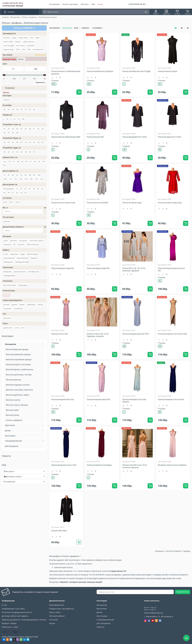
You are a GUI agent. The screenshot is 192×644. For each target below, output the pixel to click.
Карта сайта (55, 612)
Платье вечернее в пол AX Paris (171, 399)
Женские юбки (12, 410)
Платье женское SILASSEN (97, 203)
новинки (86, 28)
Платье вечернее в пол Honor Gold (172, 334)
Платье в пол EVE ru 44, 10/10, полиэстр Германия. (135, 466)
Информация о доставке (13, 609)
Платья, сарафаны (29, 17)
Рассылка (54, 620)
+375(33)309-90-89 (138, 4)
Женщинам (15, 17)
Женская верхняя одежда (17, 349)
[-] (53, 77)
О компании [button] (24, 482)
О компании (54, 4)
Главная (5, 17)
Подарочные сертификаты (62, 609)
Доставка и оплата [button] (24, 476)
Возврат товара (9, 623)
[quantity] (56, 77)
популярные (67, 28)
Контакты (85, 4)
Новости (101, 627)
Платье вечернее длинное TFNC (136, 334)
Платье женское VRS (95, 137)
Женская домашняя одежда (18, 354)
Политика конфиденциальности (17, 612)
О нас (4, 605)
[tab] (24, 471)
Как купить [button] (24, 471)
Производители (57, 605)
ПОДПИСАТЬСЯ (183, 592)
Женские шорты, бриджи (17, 405)
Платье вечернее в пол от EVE (64, 465)
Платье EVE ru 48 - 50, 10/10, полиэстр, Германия (134, 269)
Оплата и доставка (70, 4)
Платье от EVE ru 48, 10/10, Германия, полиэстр (98, 335)
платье (21, 59)
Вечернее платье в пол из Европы (172, 465)
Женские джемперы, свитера (19, 375)
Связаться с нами (10, 627)
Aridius (5, 637)
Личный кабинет (57, 616)
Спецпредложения (24, 441)
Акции (100, 4)
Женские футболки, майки (17, 395)
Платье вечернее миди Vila (62, 268)
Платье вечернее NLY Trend (169, 137)
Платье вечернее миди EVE (98, 268)
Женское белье (12, 415)
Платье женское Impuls (167, 71)
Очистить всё (40, 55)
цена (77, 28)
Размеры (56, 81)
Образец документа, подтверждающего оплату (24, 620)
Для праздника (12, 446)
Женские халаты (13, 400)
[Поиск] (146, 12)
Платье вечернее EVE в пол (63, 399)
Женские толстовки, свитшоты (19, 390)
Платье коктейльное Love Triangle (136, 71)
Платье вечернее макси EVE (98, 399)
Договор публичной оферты (15, 616)
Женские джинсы (13, 380)
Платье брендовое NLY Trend (134, 137)
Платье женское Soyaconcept (63, 203)
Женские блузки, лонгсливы (18, 364)
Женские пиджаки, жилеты (18, 385)
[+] (60, 77)
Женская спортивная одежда (19, 359)
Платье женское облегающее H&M (66, 137)
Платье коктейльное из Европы (100, 71)
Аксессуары (10, 436)
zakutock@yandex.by (153, 613)
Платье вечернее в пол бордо (99, 465)
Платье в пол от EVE (59, 334)
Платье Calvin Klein (59, 531)
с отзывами (98, 28)
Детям (24, 431)
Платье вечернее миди (132, 203)
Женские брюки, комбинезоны (19, 369)
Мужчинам (24, 425)
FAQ (93, 4)
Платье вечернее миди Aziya (170, 203)
